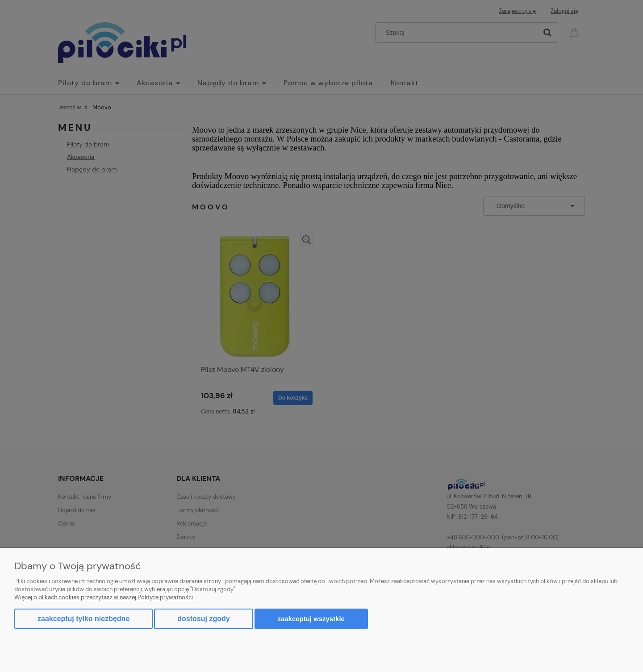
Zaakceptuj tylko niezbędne (84, 619)
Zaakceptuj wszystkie (311, 619)
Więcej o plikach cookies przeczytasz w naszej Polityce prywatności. (104, 597)
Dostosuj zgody (203, 619)
